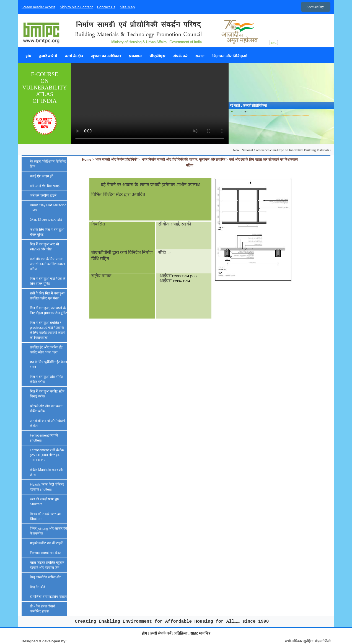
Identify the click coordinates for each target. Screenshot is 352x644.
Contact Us (106, 7)
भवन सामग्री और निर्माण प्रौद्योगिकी (116, 160)
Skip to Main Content (77, 7)
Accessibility (315, 7)
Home (86, 160)
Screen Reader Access (38, 7)
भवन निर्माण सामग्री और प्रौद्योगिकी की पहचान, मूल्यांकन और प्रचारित (183, 160)
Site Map (128, 7)
